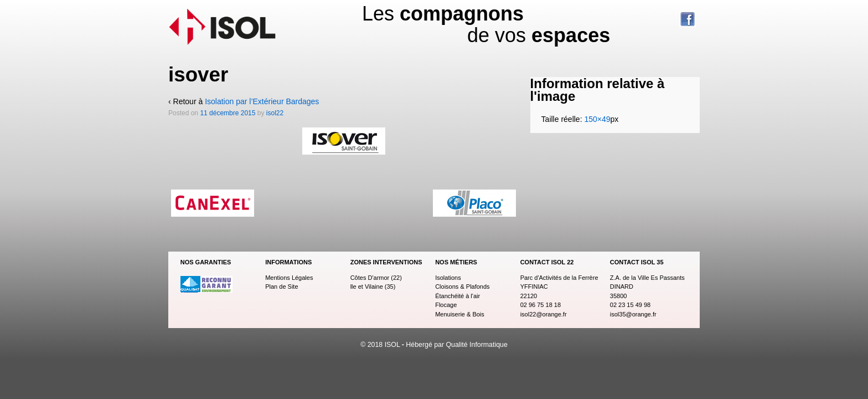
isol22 (275, 113)
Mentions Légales (289, 278)
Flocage (446, 305)
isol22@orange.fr (544, 314)
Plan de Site (281, 287)
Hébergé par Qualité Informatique (456, 345)
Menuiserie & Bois (460, 314)
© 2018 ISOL (381, 345)
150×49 (597, 119)
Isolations (448, 278)
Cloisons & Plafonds (462, 287)
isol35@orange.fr (633, 314)
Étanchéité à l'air (458, 296)
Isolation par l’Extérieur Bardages (262, 101)
